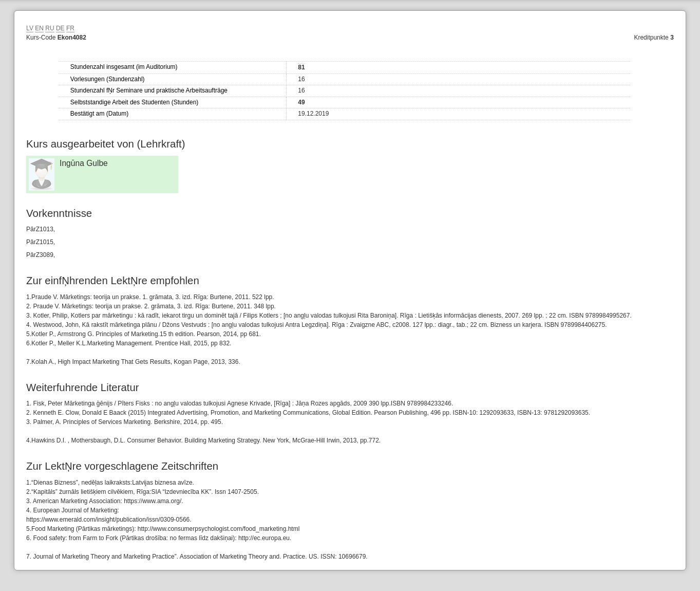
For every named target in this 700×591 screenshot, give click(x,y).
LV (30, 28)
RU (50, 28)
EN (39, 28)
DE (60, 28)
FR (70, 28)
